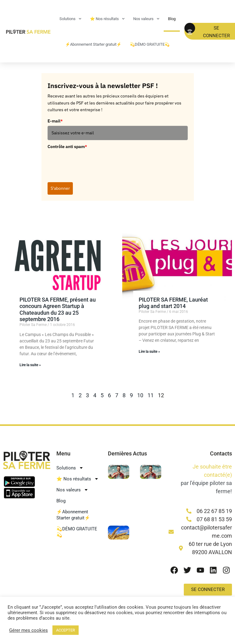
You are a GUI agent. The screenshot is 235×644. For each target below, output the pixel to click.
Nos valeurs (146, 19)
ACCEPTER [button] (66, 630)
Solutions (70, 19)
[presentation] (94, 164)
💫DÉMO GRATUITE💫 (150, 44)
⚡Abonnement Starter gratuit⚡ (93, 44)
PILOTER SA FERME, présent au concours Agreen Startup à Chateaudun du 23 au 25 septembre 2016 (58, 310)
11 (151, 395)
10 (140, 395)
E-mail (55, 121)
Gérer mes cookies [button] (28, 630)
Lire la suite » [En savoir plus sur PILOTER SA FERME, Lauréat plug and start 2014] (149, 352)
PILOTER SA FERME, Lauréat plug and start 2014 (173, 303)
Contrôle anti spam (67, 147)
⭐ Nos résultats (107, 19)
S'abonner (60, 188)
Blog (172, 19)
